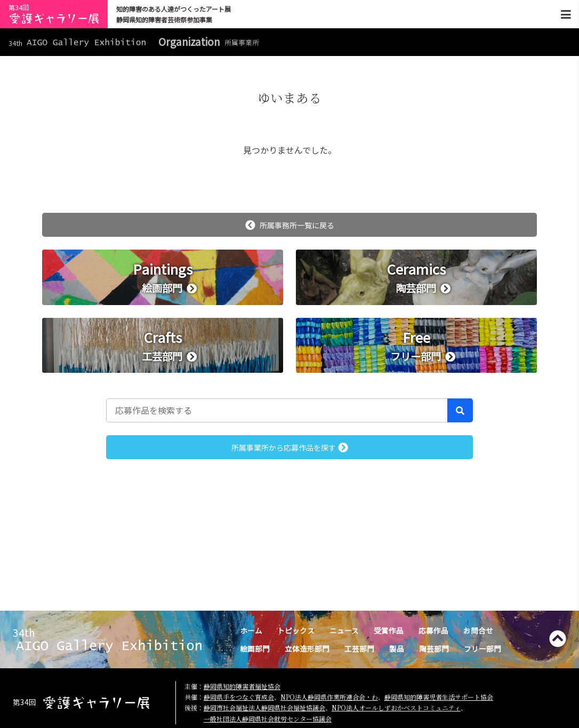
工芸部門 (359, 649)
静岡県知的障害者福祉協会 (242, 686)
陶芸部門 (434, 649)
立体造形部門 (307, 649)
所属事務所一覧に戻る (290, 225)
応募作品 (433, 630)
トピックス (296, 630)
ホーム (251, 630)
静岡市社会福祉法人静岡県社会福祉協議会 (264, 707)
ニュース (344, 630)
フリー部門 (482, 649)
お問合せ (478, 630)
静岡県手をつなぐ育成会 (239, 697)
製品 (397, 649)
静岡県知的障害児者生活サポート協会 (439, 697)
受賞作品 (389, 630)
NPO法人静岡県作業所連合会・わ (329, 697)
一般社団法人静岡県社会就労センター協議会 (268, 719)
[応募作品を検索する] (277, 410)
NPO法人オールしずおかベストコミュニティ (396, 707)
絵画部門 (255, 649)
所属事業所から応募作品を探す (290, 447)
